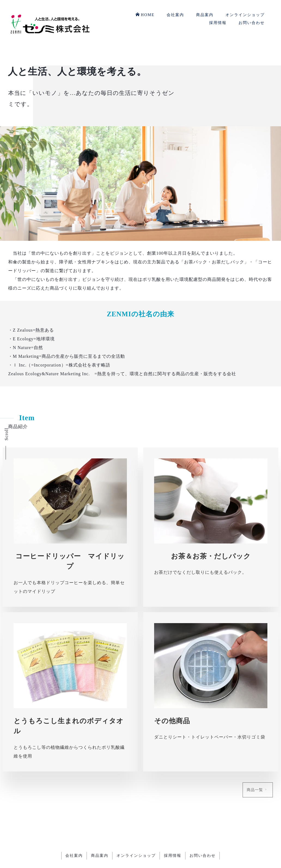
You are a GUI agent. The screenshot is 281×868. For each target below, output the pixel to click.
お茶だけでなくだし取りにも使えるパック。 (200, 572)
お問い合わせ (252, 23)
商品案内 (205, 15)
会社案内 (175, 15)
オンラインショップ (245, 15)
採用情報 (218, 23)
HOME (145, 15)
